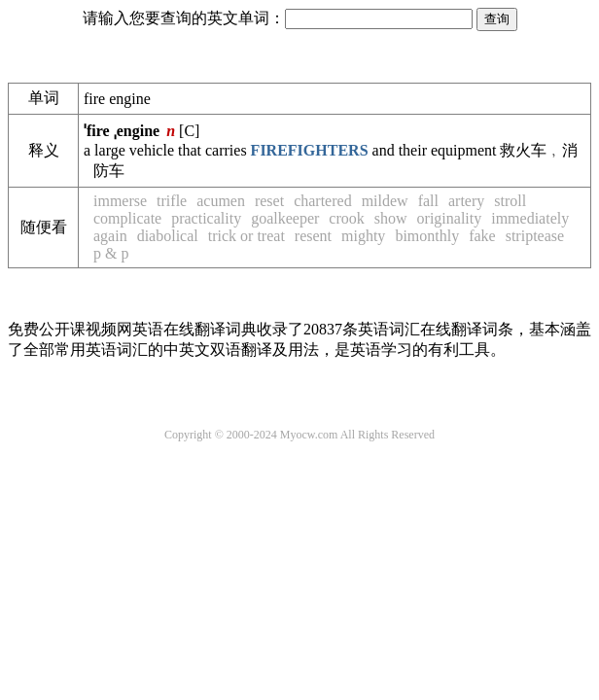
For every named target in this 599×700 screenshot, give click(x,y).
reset (269, 201)
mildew (385, 201)
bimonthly (427, 236)
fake (482, 236)
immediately (530, 218)
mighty (363, 236)
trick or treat (247, 236)
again (110, 236)
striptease (535, 236)
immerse (120, 201)
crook (346, 218)
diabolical (168, 236)
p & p (111, 253)
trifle (172, 201)
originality (450, 218)
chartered (323, 201)
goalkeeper (285, 218)
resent (313, 236)
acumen (221, 201)
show (391, 218)
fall (428, 201)
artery (466, 201)
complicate (127, 218)
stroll (510, 201)
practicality (206, 218)
